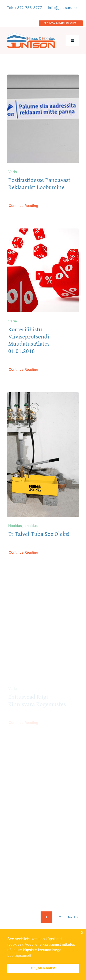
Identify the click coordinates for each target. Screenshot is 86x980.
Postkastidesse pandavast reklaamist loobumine (39, 183)
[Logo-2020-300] (31, 35)
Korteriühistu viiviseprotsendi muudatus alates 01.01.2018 (29, 340)
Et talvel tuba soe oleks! (39, 534)
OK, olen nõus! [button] (43, 968)
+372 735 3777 (28, 8)
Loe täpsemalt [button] (19, 955)
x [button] (82, 932)
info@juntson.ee (62, 8)
